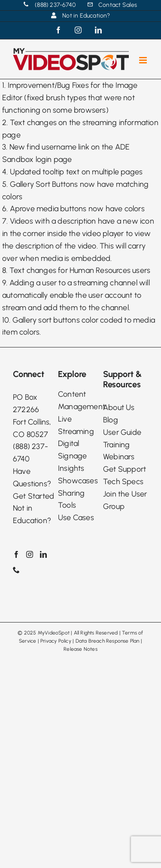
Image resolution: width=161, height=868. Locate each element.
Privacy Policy (56, 641)
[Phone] (16, 570)
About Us (119, 407)
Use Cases (76, 518)
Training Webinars (119, 451)
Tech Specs (123, 482)
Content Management (80, 400)
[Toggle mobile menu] (144, 60)
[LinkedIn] (43, 554)
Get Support (125, 469)
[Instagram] (30, 554)
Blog (111, 420)
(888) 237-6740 (30, 453)
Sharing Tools (71, 499)
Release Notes (80, 649)
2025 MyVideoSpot (47, 633)
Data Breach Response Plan (108, 641)
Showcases (78, 481)
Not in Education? (32, 514)
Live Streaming (76, 425)
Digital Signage (72, 450)
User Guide (122, 432)
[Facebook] (16, 554)
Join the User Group (125, 500)
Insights (71, 468)
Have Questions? (32, 477)
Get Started (33, 496)
